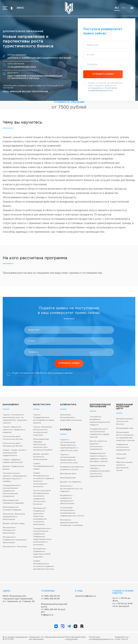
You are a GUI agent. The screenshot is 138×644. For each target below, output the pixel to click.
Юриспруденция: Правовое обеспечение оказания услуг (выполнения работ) (43, 445)
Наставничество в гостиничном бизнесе (125, 421)
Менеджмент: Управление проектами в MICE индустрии (42, 553)
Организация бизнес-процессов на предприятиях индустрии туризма (125, 436)
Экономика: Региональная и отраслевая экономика (71, 418)
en (124, 8)
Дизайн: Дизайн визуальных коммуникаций (41, 457)
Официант (121, 458)
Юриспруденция (68, 478)
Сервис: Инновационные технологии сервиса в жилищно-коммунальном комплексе (43, 480)
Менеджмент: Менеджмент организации (9, 530)
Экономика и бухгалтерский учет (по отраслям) (71, 489)
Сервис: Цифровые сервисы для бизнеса (13, 461)
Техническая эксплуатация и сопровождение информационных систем (72, 512)
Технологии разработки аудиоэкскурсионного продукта (100, 421)
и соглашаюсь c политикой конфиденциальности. (103, 88)
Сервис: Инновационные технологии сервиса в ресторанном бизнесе (44, 565)
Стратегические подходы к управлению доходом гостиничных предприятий (100, 471)
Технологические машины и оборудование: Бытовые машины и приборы (15, 477)
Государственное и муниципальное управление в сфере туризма (99, 433)
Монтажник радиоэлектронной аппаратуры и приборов (71, 523)
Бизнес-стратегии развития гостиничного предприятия (98, 445)
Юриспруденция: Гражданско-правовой (13, 502)
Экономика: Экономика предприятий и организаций (14, 517)
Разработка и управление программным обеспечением (67, 500)
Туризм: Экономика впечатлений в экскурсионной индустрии (42, 431)
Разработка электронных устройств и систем (72, 468)
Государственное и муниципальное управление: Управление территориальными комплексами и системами (42, 537)
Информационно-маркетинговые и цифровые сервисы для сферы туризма (99, 457)
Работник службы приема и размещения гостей (124, 466)
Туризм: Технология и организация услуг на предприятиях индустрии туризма (15, 419)
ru (117, 8)
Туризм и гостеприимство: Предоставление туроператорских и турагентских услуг (69, 445)
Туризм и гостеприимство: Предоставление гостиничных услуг (69, 459)
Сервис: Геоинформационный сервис (43, 466)
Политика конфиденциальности (101, 638)
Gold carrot (121, 639)
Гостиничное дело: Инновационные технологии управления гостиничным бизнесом (42, 497)
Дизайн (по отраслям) (71, 482)
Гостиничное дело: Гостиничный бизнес (13, 438)
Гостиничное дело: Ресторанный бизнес (13, 445)
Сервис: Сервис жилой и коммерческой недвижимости (15, 453)
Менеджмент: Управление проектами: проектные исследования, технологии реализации (40, 516)
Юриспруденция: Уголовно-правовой (12, 509)
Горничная (121, 454)
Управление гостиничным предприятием (123, 447)
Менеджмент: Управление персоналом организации (15, 540)
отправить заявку (103, 74)
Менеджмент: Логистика (15, 547)
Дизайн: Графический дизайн (13, 468)
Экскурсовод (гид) (125, 428)
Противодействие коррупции (76, 638)
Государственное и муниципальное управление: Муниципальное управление (12, 491)
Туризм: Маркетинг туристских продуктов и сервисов (14, 430)
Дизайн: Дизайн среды (14, 524)
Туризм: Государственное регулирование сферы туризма (44, 419)
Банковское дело (68, 474)
